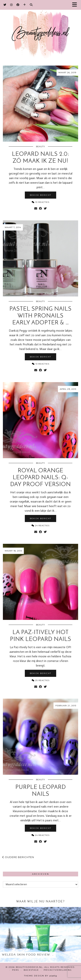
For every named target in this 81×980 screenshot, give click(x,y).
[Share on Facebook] (40, 209)
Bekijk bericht (40, 195)
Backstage (31, 970)
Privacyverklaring (58, 970)
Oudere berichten (18, 857)
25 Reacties (41, 680)
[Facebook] (18, 5)
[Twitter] (5, 5)
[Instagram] (11, 5)
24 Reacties (40, 526)
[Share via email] (36, 209)
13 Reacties (41, 364)
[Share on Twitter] (45, 209)
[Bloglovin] (25, 5)
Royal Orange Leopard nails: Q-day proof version (40, 478)
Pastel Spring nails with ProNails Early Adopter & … (40, 316)
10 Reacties (40, 202)
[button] (76, 5)
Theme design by (40, 976)
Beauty (40, 147)
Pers (15, 970)
